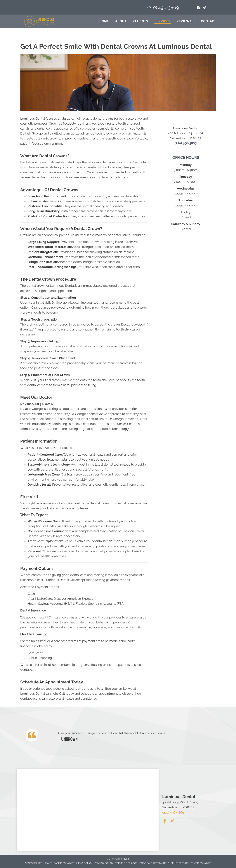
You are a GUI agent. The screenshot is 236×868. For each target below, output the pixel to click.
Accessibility (33, 863)
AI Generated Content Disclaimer (190, 863)
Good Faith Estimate (153, 863)
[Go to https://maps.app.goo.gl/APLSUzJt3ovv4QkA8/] (204, 8)
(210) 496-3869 (163, 7)
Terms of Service (126, 863)
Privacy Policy (104, 863)
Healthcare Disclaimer (59, 863)
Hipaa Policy (84, 863)
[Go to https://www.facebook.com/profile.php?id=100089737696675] (199, 8)
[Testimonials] (133, 736)
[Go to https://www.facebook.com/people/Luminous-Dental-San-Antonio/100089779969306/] (165, 822)
